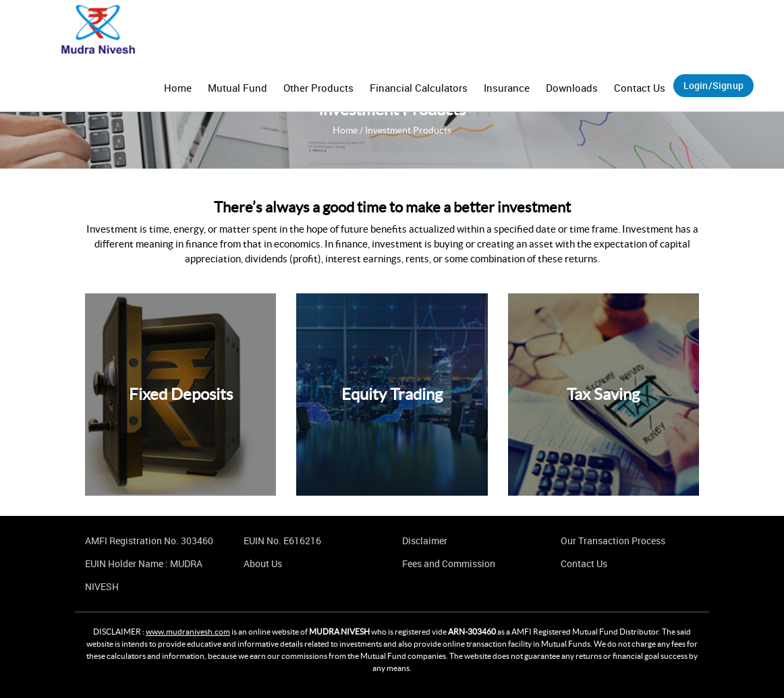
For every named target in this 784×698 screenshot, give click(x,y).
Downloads (572, 88)
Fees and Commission (449, 563)
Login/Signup (713, 85)
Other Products (318, 88)
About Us (263, 563)
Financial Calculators (419, 88)
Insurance (507, 88)
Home (178, 88)
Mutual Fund (237, 88)
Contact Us (640, 88)
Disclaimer (425, 541)
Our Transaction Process (613, 541)
